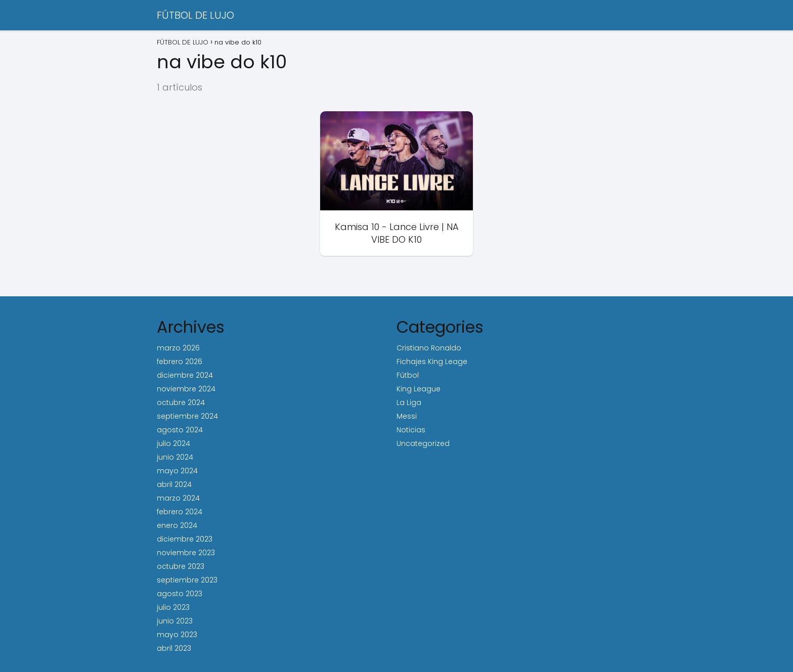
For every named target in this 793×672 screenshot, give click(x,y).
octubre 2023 (181, 566)
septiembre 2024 (187, 416)
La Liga (409, 402)
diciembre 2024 (185, 375)
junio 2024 (175, 457)
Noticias (411, 430)
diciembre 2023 (185, 539)
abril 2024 (174, 484)
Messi (407, 416)
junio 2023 (175, 621)
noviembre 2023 (186, 553)
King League (418, 389)
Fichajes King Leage (432, 362)
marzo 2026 (178, 348)
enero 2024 (177, 525)
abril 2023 (174, 648)
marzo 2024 (178, 498)
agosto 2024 (180, 430)
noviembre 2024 (186, 389)
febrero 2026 (180, 362)
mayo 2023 (177, 635)
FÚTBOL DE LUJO (195, 15)
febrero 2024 (180, 512)
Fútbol (408, 375)
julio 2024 (173, 443)
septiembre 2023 (187, 580)
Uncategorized (423, 443)
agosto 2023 (180, 594)
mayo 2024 (177, 471)
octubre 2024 (181, 402)
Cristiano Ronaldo (429, 348)
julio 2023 (173, 607)
